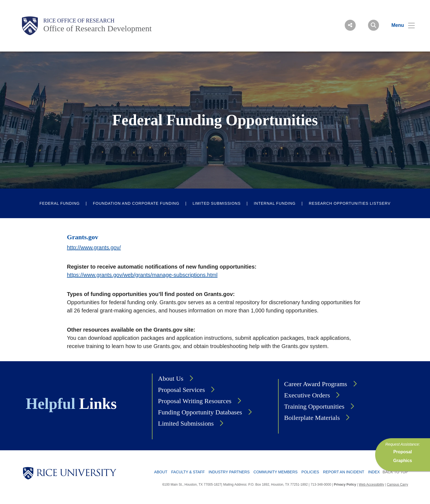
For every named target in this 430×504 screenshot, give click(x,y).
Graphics (403, 461)
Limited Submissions (217, 203)
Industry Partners (229, 472)
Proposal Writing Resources (195, 401)
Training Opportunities (314, 406)
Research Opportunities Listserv (350, 203)
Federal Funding (60, 203)
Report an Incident (344, 472)
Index (374, 472)
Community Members (275, 472)
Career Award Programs (316, 384)
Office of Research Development (97, 28)
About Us (171, 378)
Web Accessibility (371, 485)
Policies (310, 472)
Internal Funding (275, 203)
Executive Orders (307, 395)
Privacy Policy (345, 485)
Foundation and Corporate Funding (136, 203)
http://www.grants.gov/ (94, 247)
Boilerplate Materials (312, 418)
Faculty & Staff (188, 472)
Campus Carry (398, 485)
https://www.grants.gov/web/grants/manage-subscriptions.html (142, 275)
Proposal (403, 452)
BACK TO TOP (395, 472)
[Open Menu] (400, 25)
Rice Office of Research (79, 21)
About (161, 472)
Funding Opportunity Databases (200, 412)
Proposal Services (181, 390)
